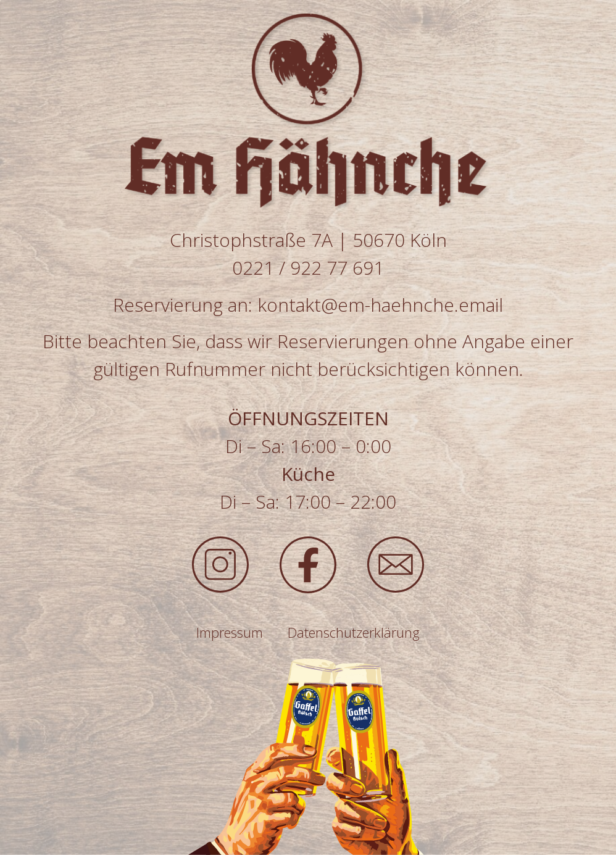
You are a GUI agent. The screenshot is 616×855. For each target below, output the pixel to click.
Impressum (230, 632)
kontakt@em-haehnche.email (380, 305)
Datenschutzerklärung (354, 632)
